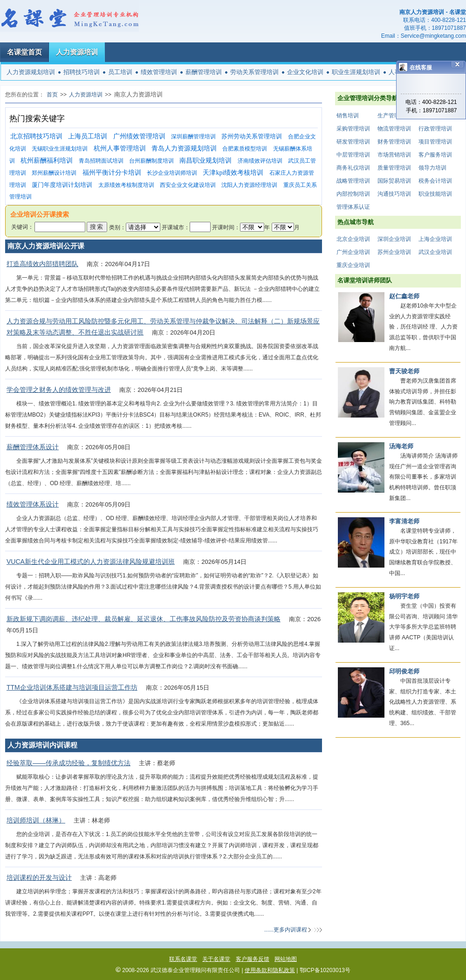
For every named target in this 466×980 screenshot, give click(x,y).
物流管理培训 (394, 129)
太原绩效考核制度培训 (126, 185)
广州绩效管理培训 (139, 136)
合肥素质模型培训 (245, 149)
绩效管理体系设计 (33, 504)
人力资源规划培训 (31, 72)
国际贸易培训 (394, 181)
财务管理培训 (394, 142)
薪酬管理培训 (204, 72)
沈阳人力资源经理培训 (249, 185)
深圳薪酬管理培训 (193, 137)
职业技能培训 (435, 194)
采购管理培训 (353, 129)
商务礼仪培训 (353, 168)
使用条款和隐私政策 (270, 970)
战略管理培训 (353, 181)
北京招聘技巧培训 (36, 136)
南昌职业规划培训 (206, 161)
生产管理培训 (394, 116)
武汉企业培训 (435, 252)
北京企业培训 (353, 239)
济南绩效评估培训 (260, 161)
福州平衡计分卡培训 (112, 173)
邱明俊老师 (404, 671)
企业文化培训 (305, 72)
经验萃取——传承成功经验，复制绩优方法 (69, 763)
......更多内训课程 (286, 930)
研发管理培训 (353, 142)
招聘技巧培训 (82, 72)
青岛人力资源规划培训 (184, 148)
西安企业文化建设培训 (188, 185)
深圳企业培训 (394, 239)
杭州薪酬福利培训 (47, 161)
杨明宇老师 (404, 596)
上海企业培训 (435, 239)
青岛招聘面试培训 (101, 161)
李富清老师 (404, 521)
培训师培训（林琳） (36, 820)
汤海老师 (401, 446)
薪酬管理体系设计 (33, 447)
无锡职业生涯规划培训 (60, 149)
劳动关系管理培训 (254, 72)
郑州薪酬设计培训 (54, 173)
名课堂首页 (24, 52)
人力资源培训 (77, 52)
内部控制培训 (353, 194)
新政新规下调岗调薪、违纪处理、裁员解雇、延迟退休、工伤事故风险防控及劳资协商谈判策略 (144, 619)
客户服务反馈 (253, 959)
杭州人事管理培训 (120, 148)
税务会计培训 (435, 181)
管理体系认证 (353, 207)
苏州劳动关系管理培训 (252, 136)
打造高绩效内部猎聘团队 (42, 264)
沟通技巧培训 (394, 194)
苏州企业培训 (394, 252)
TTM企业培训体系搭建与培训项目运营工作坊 (72, 687)
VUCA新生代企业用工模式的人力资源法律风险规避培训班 (91, 562)
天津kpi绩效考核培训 (233, 173)
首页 (52, 95)
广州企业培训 (353, 252)
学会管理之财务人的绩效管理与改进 (59, 390)
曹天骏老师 (404, 371)
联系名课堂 (183, 959)
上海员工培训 (88, 136)
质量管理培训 (394, 168)
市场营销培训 (394, 155)
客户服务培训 (435, 155)
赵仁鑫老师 (404, 296)
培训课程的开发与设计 (39, 877)
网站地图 (286, 959)
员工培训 (120, 72)
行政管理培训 (435, 129)
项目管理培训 (435, 142)
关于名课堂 (216, 959)
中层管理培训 (353, 155)
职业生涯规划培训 (356, 72)
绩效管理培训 (159, 72)
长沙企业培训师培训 (172, 173)
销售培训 (348, 116)
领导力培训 (432, 168)
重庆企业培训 (353, 265)
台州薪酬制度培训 (151, 161)
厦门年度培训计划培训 (62, 185)
